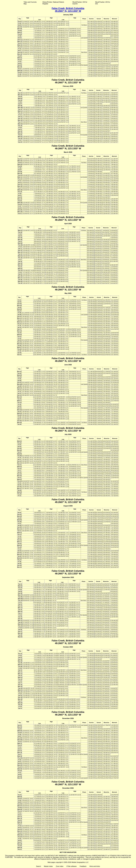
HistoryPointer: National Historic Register (53, 3)
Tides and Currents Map (30, 3)
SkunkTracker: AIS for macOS (80, 3)
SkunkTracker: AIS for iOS (103, 3)
